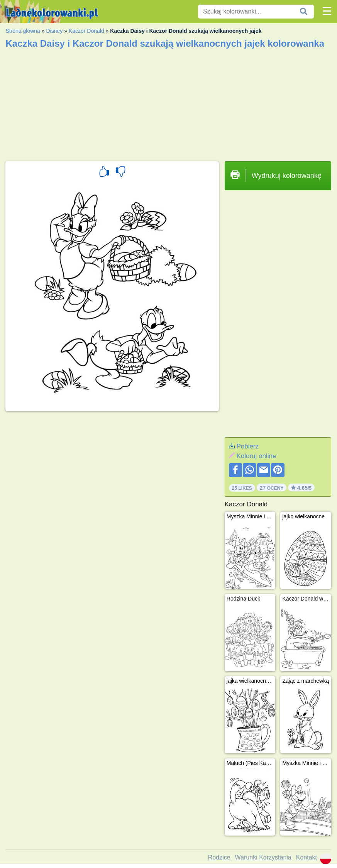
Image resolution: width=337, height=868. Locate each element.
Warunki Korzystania (263, 857)
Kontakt (307, 857)
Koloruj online (256, 456)
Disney (54, 31)
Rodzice (219, 857)
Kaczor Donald (86, 31)
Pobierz (247, 446)
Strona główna (23, 31)
